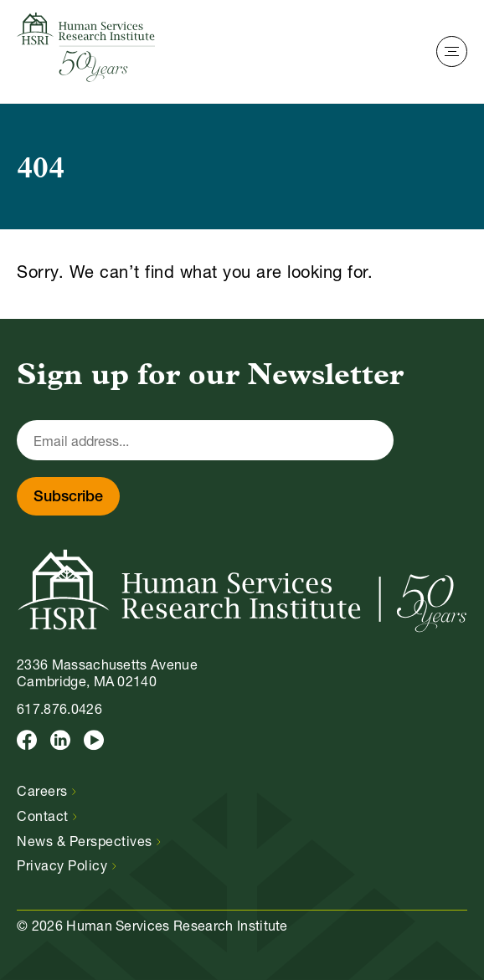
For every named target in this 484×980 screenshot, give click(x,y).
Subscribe (68, 498)
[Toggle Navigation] (452, 51)
